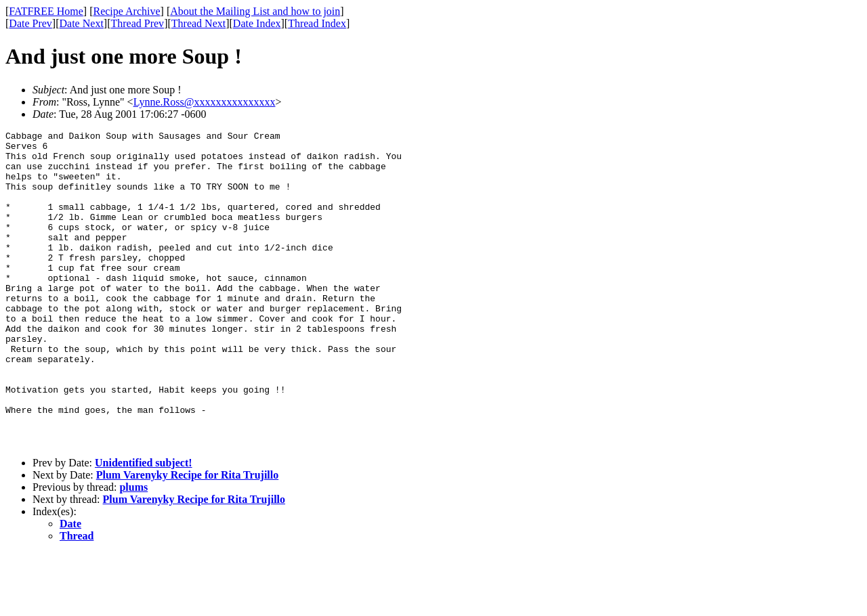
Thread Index (317, 23)
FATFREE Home (46, 11)
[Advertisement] (805, 211)
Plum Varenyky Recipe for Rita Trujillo (187, 538)
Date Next (82, 23)
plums (133, 550)
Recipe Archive (126, 11)
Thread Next (198, 23)
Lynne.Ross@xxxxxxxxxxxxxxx (205, 102)
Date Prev (30, 23)
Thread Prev (137, 23)
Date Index (257, 23)
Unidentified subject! (144, 526)
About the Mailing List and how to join (255, 11)
